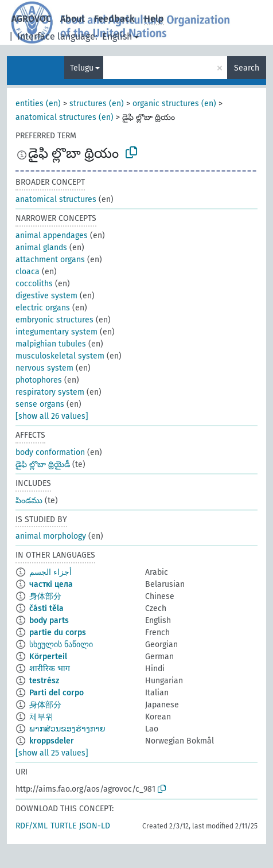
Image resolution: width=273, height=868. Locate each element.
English (117, 36)
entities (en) (38, 104)
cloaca (28, 272)
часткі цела (51, 584)
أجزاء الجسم (50, 572)
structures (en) (97, 104)
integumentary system (56, 332)
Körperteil (48, 657)
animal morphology (51, 536)
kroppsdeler (52, 741)
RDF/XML (32, 826)
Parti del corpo (56, 693)
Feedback (114, 19)
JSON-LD (95, 826)
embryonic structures (54, 320)
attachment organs (50, 260)
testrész (44, 681)
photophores (39, 380)
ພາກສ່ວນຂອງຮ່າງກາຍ (67, 729)
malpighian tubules (51, 344)
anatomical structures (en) (65, 117)
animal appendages (52, 236)
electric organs (43, 308)
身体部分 (45, 596)
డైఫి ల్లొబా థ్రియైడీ (43, 464)
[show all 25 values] (52, 753)
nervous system (44, 368)
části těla (46, 608)
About (73, 19)
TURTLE (63, 826)
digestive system (46, 296)
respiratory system (50, 392)
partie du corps (58, 632)
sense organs (40, 404)
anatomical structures (56, 199)
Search (247, 68)
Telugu (82, 68)
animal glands (41, 248)
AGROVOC (31, 19)
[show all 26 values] (52, 416)
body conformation (50, 452)
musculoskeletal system (60, 356)
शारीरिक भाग (50, 669)
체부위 (41, 717)
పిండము (29, 501)
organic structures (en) (174, 104)
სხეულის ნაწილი (61, 645)
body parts (49, 620)
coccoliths (34, 284)
